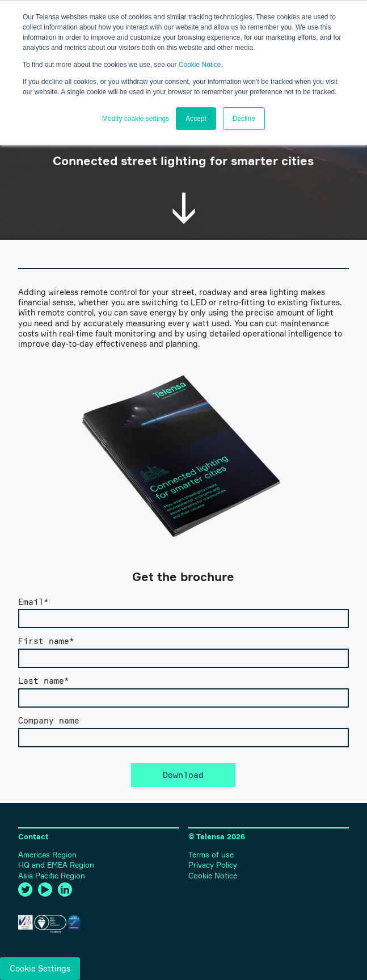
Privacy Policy (213, 865)
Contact (33, 837)
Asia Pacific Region (52, 876)
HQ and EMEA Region (56, 865)
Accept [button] (196, 119)
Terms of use (211, 855)
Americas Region (47, 855)
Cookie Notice (200, 65)
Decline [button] (244, 119)
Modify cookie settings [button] (136, 119)
